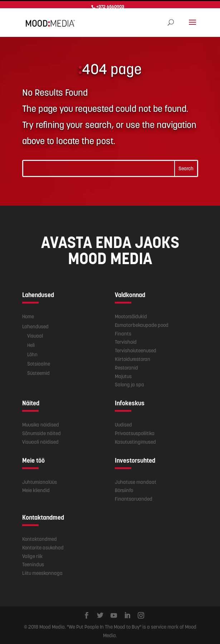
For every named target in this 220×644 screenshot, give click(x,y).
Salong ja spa (129, 383)
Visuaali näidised (40, 441)
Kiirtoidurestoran (133, 358)
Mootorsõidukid (131, 315)
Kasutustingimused (135, 441)
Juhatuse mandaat (136, 481)
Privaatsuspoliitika (135, 432)
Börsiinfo (124, 489)
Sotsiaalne (39, 362)
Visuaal (35, 334)
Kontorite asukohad (43, 547)
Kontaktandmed (40, 538)
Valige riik (32, 555)
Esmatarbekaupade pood (142, 324)
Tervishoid (126, 341)
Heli (31, 344)
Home (28, 315)
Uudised (123, 424)
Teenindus (33, 563)
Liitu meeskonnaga (42, 572)
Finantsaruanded (134, 498)
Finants (123, 332)
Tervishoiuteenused (136, 349)
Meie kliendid (36, 489)
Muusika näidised (41, 424)
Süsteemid (38, 372)
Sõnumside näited (41, 432)
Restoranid (126, 367)
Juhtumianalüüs (40, 481)
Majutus (123, 375)
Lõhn (32, 353)
